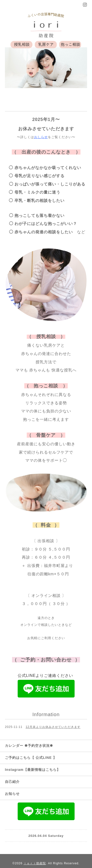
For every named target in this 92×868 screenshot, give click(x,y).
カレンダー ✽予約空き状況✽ (29, 746)
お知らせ (12, 794)
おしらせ (41, 137)
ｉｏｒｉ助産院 (35, 863)
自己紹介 (12, 782)
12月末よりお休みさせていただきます (53, 727)
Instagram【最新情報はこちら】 (33, 770)
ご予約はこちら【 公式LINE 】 (31, 758)
